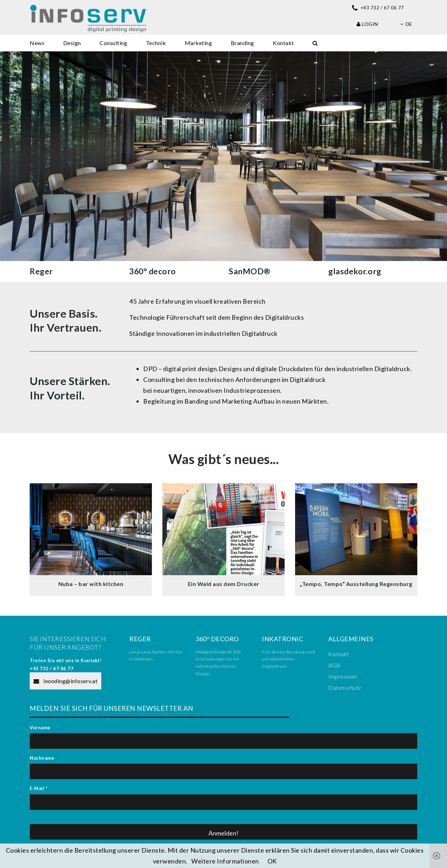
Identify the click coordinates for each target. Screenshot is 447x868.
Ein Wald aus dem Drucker (224, 584)
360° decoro (153, 271)
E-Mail (39, 788)
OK (272, 861)
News (37, 43)
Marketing (199, 43)
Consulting (113, 43)
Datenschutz (345, 688)
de (406, 24)
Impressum (343, 676)
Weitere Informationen (225, 861)
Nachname (42, 758)
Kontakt (283, 43)
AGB (334, 665)
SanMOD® (250, 271)
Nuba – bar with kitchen (91, 584)
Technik (156, 43)
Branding (243, 43)
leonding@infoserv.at (65, 681)
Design (72, 43)
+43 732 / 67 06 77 (52, 668)
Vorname (40, 728)
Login (367, 24)
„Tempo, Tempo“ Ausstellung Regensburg (356, 584)
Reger (41, 271)
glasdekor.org (355, 271)
